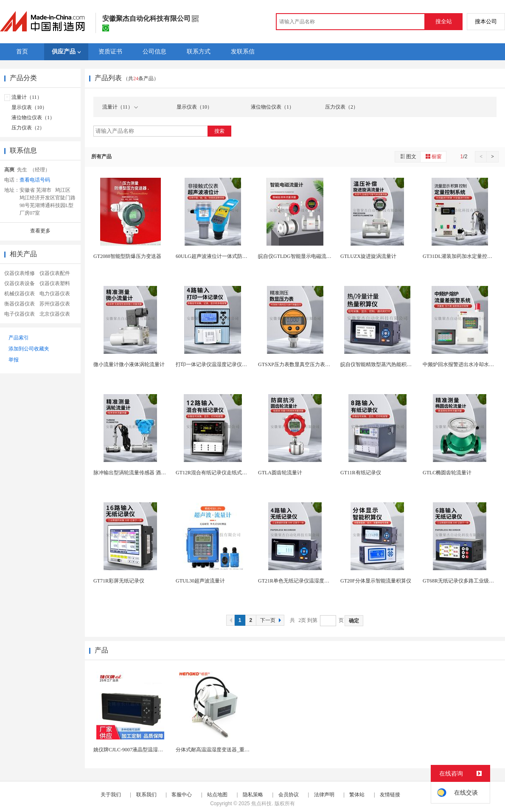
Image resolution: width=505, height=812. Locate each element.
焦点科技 (261, 804)
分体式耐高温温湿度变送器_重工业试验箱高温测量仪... (237, 750)
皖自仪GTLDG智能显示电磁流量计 (297, 256)
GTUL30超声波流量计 (200, 581)
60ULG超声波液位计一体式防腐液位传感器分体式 (232, 256)
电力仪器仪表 (55, 294)
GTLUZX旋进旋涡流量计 (368, 256)
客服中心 (182, 795)
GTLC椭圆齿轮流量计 (447, 473)
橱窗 (433, 156)
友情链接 (390, 795)
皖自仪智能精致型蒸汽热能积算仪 (379, 364)
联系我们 (146, 795)
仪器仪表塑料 (55, 283)
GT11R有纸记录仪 (361, 473)
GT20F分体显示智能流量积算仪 (376, 581)
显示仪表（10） (29, 107)
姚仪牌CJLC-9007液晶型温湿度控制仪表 (138, 750)
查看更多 (40, 231)
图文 (408, 156)
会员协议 (289, 795)
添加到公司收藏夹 (29, 349)
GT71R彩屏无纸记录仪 (119, 581)
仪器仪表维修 (20, 273)
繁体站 (357, 795)
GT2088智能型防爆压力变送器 (127, 256)
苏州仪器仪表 (55, 304)
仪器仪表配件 (55, 273)
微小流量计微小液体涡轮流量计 (129, 364)
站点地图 (217, 795)
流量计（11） (27, 97)
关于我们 (111, 795)
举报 (14, 360)
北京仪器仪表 (55, 314)
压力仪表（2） (28, 128)
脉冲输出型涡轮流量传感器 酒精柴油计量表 (142, 473)
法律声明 (324, 795)
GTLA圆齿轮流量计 (280, 473)
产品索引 (19, 338)
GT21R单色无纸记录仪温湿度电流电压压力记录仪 (314, 581)
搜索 (219, 131)
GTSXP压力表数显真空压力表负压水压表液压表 (312, 364)
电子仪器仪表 (20, 314)
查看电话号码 (35, 180)
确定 (354, 621)
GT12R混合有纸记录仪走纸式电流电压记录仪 (227, 473)
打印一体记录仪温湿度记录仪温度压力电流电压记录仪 (237, 364)
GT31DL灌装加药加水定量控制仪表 (463, 256)
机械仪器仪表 (20, 294)
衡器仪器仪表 (20, 304)
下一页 (272, 620)
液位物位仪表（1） (33, 118)
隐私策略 (253, 795)
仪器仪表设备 (20, 283)
